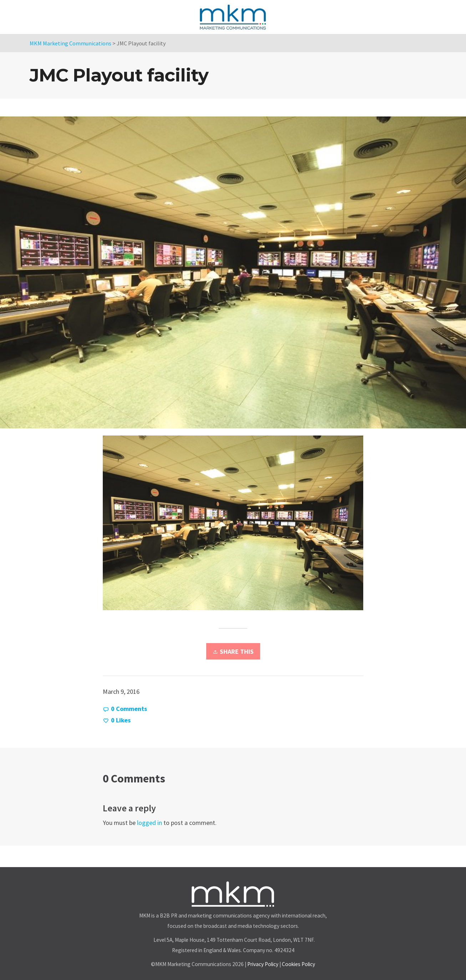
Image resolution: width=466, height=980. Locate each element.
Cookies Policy (298, 964)
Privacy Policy (263, 964)
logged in (150, 823)
